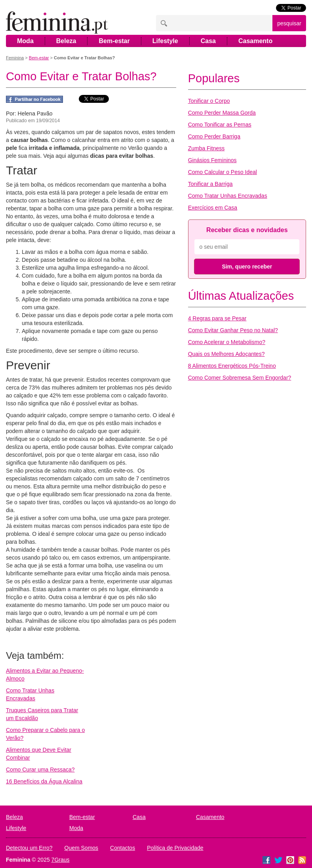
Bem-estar (114, 41)
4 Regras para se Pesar (217, 318)
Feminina (15, 58)
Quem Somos (82, 848)
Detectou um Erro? (29, 848)
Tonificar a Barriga (210, 184)
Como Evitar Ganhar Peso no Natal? (233, 330)
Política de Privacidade (175, 848)
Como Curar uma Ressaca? (40, 770)
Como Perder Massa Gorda (222, 113)
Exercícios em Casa (213, 208)
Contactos (123, 848)
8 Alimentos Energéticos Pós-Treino (232, 366)
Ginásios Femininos (212, 160)
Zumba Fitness (206, 148)
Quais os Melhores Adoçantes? (226, 354)
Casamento (255, 41)
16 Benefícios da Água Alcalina (44, 781)
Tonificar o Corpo (209, 101)
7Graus (61, 860)
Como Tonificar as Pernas (220, 125)
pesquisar (289, 23)
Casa (208, 41)
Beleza (66, 41)
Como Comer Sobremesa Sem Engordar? (240, 378)
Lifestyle (165, 41)
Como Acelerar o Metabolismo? (227, 342)
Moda (25, 41)
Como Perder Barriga (214, 136)
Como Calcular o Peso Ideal (223, 172)
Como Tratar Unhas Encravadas (228, 196)
